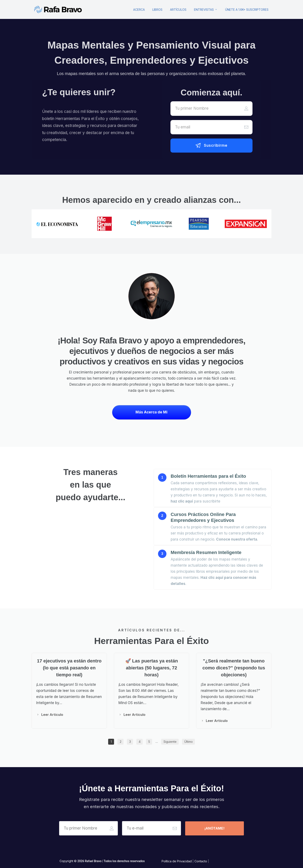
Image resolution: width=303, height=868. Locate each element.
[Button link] (211, 146)
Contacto (201, 861)
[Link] (139, 9)
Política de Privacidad (177, 861)
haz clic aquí (182, 501)
